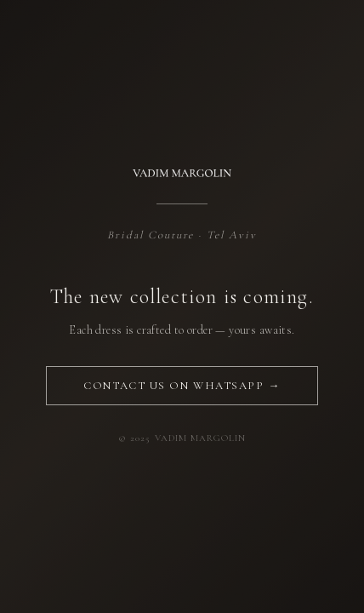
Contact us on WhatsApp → (182, 386)
